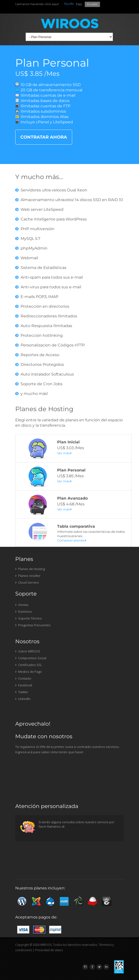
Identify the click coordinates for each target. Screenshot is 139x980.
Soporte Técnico (29, 618)
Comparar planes (72, 540)
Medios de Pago (29, 672)
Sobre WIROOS (28, 651)
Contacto (23, 678)
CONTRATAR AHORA (44, 137)
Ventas (22, 605)
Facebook (24, 685)
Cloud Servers (27, 582)
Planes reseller (28, 576)
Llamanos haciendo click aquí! (37, 4)
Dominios (24, 612)
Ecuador (92, 4)
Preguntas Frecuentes (33, 625)
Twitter (22, 692)
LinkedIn (23, 699)
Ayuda (69, 4)
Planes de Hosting (44, 409)
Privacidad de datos (49, 950)
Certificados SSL (29, 665)
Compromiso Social (31, 658)
